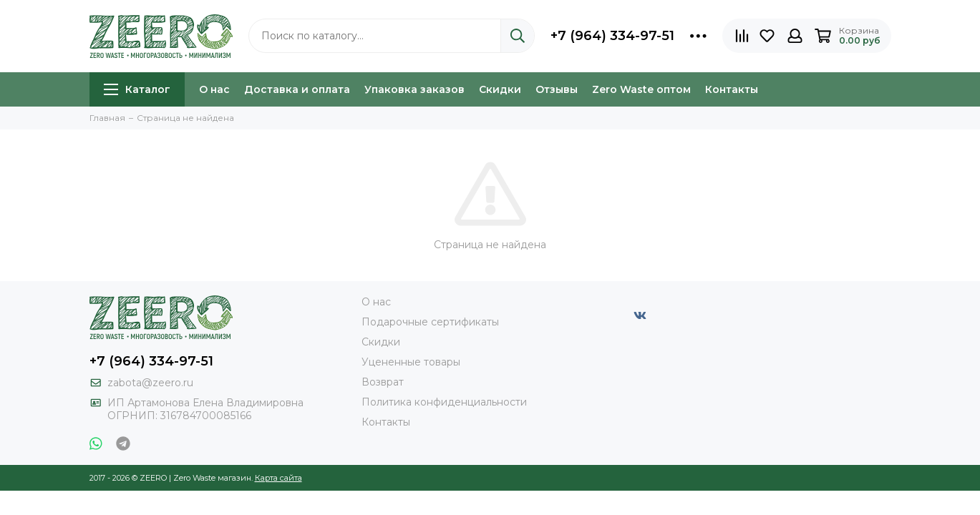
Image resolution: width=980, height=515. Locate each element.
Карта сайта (278, 478)
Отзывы (557, 89)
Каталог (137, 89)
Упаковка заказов (414, 89)
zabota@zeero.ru (150, 383)
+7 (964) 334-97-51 (612, 36)
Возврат (383, 382)
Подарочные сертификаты (430, 322)
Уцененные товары (411, 362)
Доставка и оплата (297, 89)
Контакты (732, 89)
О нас (214, 89)
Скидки (500, 89)
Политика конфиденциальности (444, 402)
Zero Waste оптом (641, 89)
